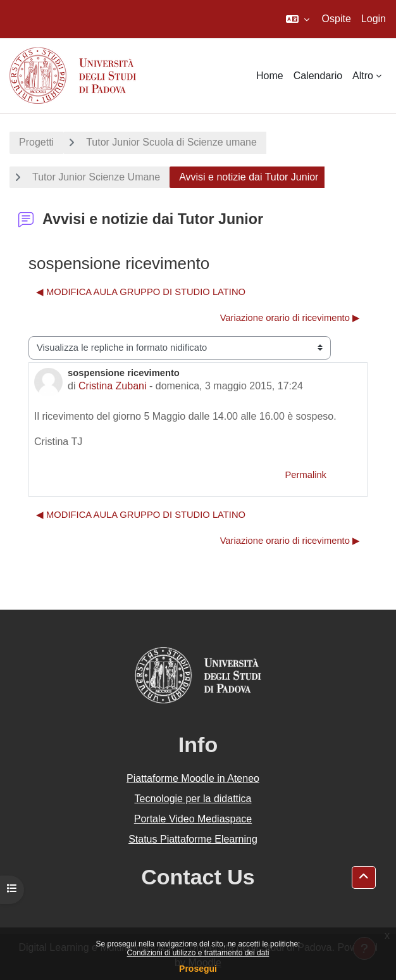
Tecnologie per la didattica (193, 799)
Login (374, 19)
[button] (298, 19)
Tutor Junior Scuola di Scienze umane (171, 142)
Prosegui (198, 969)
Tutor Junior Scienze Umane (96, 177)
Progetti (36, 142)
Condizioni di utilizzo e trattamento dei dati (198, 953)
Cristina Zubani (113, 386)
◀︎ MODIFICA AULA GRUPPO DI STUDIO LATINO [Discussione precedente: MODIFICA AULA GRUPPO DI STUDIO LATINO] (141, 292)
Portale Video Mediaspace (193, 819)
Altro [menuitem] (363, 76)
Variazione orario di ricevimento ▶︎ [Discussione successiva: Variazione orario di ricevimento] (290, 318)
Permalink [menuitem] (306, 475)
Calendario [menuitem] (318, 76)
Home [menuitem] (270, 76)
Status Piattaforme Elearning (193, 839)
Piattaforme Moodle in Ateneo (193, 778)
